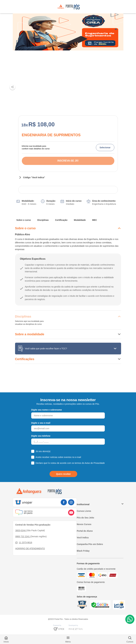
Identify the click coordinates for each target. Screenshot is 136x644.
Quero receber (63, 474)
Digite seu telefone (41, 436)
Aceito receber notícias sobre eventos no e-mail (58, 457)
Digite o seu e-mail (41, 423)
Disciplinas (43, 220)
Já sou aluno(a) (43, 451)
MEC (95, 220)
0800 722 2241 (23, 536)
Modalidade (80, 220)
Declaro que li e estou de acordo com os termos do (70, 463)
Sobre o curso (24, 220)
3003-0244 (21, 530)
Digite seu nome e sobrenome (46, 410)
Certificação (61, 220)
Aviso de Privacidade (95, 463)
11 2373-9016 (24, 543)
